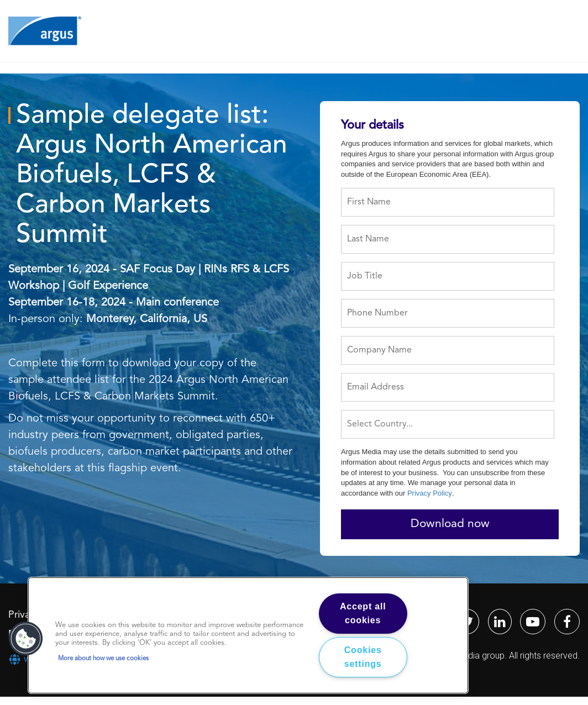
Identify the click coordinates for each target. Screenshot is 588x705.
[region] (248, 635)
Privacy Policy (430, 493)
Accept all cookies (363, 614)
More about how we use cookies (103, 659)
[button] (26, 639)
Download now (450, 524)
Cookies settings (363, 657)
